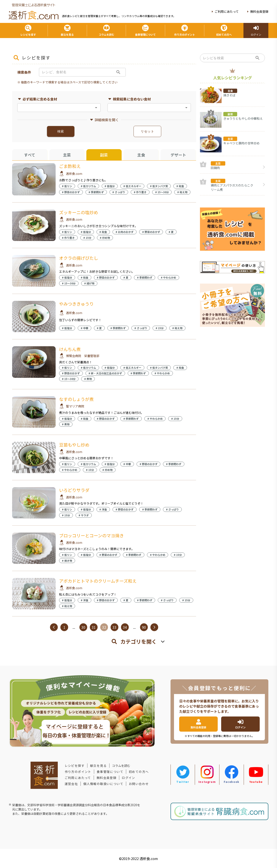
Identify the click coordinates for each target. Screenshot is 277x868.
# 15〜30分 (162, 192)
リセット (147, 131)
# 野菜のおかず (71, 192)
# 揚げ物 (89, 283)
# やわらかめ (168, 277)
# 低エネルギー (132, 186)
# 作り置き (140, 192)
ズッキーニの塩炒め (79, 212)
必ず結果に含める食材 (37, 99)
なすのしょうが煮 (76, 399)
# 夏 (171, 232)
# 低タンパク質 (159, 186)
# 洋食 (103, 509)
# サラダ (84, 515)
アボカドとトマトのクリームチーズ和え (98, 581)
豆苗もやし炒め (74, 445)
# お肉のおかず (125, 232)
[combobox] (55, 108)
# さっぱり (119, 192)
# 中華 (85, 328)
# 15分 (87, 238)
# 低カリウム (88, 186)
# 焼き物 (67, 561)
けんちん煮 (70, 349)
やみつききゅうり (76, 304)
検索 (61, 131)
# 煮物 (88, 379)
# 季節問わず (96, 192)
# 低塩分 (110, 186)
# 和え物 (182, 192)
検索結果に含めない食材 (129, 99)
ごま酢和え (70, 166)
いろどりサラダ (74, 490)
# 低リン (67, 186)
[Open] (96, 108)
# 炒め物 (105, 238)
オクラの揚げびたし (79, 258)
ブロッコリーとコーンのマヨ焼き (91, 535)
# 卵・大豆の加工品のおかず (105, 373)
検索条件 (24, 72)
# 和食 (180, 186)
